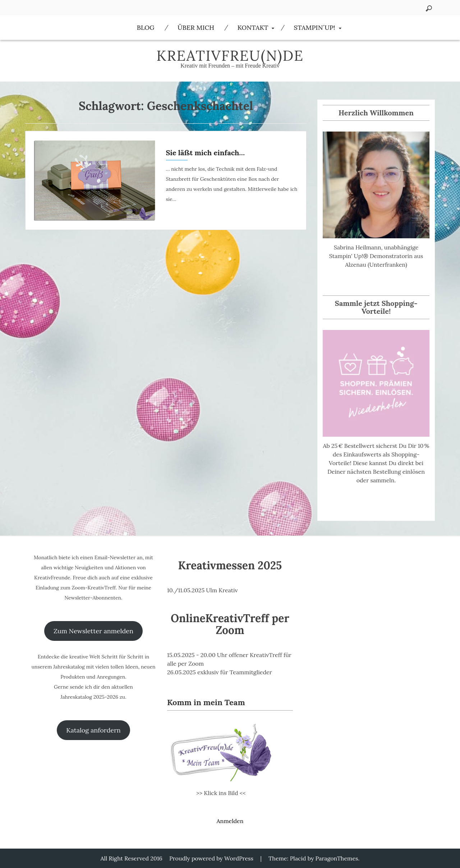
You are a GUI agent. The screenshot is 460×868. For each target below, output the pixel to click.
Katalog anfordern (93, 730)
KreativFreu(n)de (230, 56)
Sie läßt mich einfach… (206, 153)
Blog (145, 27)
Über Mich (196, 27)
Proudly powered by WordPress (211, 858)
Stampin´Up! (315, 27)
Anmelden (230, 821)
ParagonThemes (337, 858)
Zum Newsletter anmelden (93, 631)
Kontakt (253, 27)
